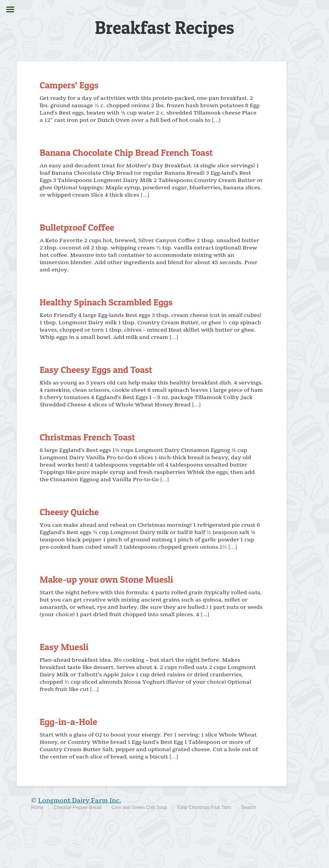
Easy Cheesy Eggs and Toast (96, 370)
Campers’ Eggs (69, 85)
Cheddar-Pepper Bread (78, 807)
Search (249, 807)
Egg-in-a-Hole (68, 722)
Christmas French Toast (88, 437)
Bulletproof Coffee (77, 227)
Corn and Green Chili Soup (139, 807)
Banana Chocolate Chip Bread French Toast (126, 153)
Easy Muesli (64, 647)
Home (37, 807)
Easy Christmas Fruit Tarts (204, 807)
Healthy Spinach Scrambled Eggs (106, 302)
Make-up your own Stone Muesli (106, 579)
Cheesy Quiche (69, 512)
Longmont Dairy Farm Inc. (80, 801)
